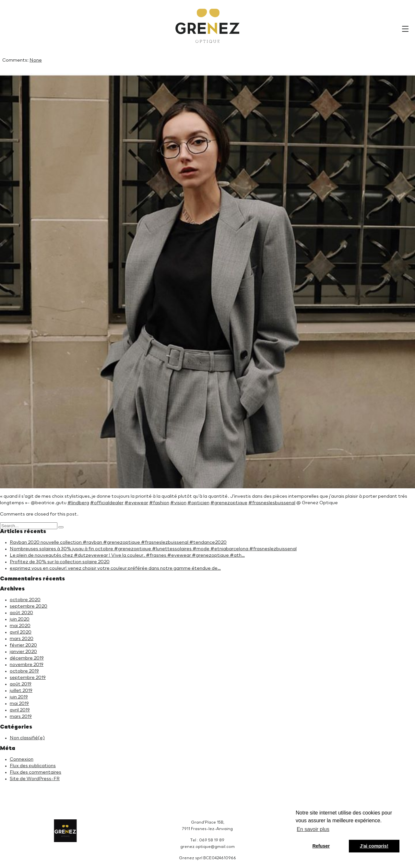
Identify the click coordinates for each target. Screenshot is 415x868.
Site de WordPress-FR (35, 779)
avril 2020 (21, 632)
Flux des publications (33, 766)
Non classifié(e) (27, 738)
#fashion (159, 503)
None (36, 60)
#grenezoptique (229, 503)
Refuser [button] (321, 846)
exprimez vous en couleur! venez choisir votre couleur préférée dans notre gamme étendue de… (115, 568)
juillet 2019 (21, 691)
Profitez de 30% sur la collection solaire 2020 (60, 562)
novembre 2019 (27, 665)
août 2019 (21, 684)
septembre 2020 (29, 606)
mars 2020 (22, 639)
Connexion (22, 759)
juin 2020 (20, 619)
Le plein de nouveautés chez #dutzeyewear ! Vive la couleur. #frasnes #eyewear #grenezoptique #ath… (127, 555)
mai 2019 (19, 704)
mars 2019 (21, 717)
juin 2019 (19, 697)
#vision (178, 503)
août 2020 (21, 613)
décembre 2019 (27, 658)
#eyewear (136, 503)
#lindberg (78, 503)
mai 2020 (20, 626)
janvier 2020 (23, 652)
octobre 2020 (25, 600)
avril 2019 (20, 710)
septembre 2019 (28, 678)
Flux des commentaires (36, 772)
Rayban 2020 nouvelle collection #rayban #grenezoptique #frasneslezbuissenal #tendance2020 (118, 542)
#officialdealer (107, 503)
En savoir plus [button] (313, 829)
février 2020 (23, 645)
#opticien (198, 503)
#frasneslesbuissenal (272, 503)
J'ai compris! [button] (374, 846)
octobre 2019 (24, 671)
